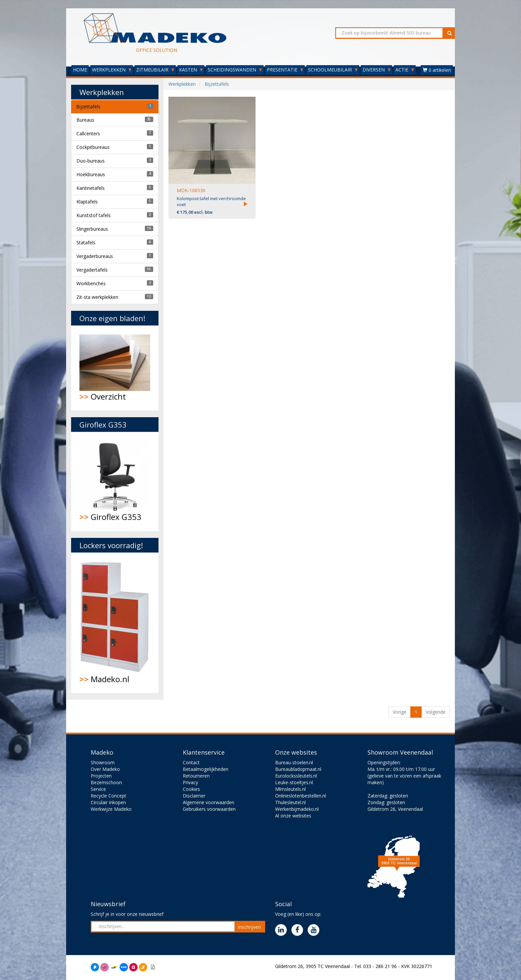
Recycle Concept (108, 796)
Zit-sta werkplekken (97, 297)
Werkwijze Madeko (111, 809)
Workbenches (91, 283)
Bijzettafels (88, 107)
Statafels (86, 243)
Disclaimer (194, 796)
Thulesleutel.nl (290, 802)
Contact (191, 762)
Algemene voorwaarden (208, 802)
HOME (80, 70)
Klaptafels (87, 202)
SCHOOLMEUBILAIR (333, 70)
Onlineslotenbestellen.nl (301, 796)
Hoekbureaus (91, 174)
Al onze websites (293, 816)
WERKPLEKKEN (112, 70)
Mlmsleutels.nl (290, 789)
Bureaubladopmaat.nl (298, 769)
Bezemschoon (106, 782)
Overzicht (115, 368)
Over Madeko (105, 769)
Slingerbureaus (92, 229)
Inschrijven (249, 927)
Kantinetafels (91, 188)
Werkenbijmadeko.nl (297, 809)
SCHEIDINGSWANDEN (235, 70)
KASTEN (191, 70)
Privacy (190, 782)
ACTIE (405, 70)
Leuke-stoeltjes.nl (294, 782)
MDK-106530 (191, 190)
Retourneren (196, 776)
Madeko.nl (115, 623)
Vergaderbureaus (95, 256)
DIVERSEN (376, 70)
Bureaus (85, 120)
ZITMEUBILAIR (155, 70)
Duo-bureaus (91, 161)
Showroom (103, 762)
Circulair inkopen (108, 802)
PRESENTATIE (285, 70)
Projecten (101, 776)
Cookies (191, 789)
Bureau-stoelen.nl (294, 762)
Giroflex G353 (115, 482)
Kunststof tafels (94, 215)
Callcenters (88, 133)
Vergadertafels (92, 270)
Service (98, 789)
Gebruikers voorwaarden (209, 809)
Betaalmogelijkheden (206, 769)
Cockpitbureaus (93, 147)
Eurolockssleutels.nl (296, 776)
